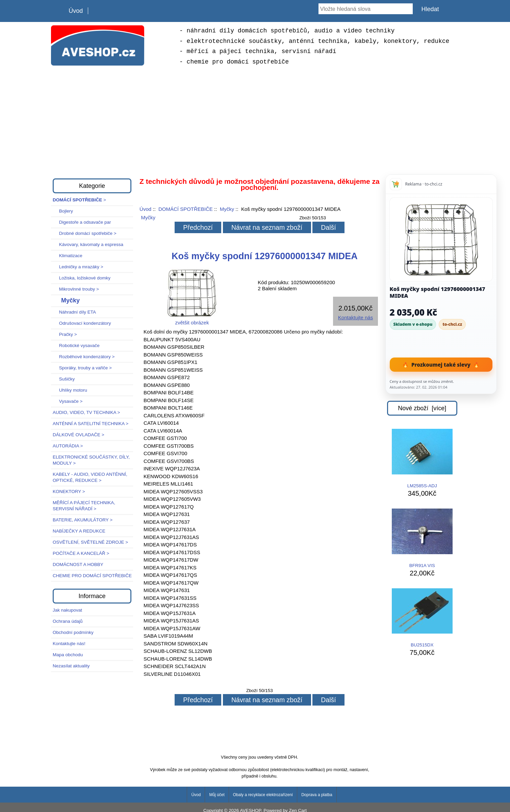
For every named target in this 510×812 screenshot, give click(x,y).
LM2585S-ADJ (422, 459)
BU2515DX (422, 618)
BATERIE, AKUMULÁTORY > (83, 520)
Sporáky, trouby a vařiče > (82, 368)
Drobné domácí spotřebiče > (85, 233)
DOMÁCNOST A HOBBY (78, 564)
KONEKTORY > (69, 491)
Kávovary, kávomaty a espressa (88, 244)
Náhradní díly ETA (74, 312)
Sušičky (64, 379)
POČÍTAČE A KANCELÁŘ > (81, 553)
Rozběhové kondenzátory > (84, 357)
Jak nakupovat (67, 610)
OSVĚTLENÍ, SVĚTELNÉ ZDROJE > (90, 542)
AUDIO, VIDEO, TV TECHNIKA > (86, 412)
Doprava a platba (317, 795)
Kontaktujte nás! (69, 644)
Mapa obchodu (68, 655)
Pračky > (65, 334)
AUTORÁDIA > (68, 446)
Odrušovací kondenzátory (82, 323)
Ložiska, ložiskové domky (82, 278)
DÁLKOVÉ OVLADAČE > (79, 435)
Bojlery (63, 211)
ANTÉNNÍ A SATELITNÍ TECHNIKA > (91, 424)
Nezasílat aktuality (71, 666)
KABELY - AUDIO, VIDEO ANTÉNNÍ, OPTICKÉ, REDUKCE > (90, 477)
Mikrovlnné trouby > (76, 289)
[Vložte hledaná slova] (366, 9)
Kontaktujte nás (355, 317)
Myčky (227, 209)
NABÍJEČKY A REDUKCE (79, 531)
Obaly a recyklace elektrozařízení (263, 795)
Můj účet (217, 795)
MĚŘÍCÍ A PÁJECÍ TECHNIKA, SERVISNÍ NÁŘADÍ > (84, 506)
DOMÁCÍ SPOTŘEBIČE (186, 209)
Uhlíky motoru (70, 390)
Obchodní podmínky (73, 632)
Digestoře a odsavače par (82, 222)
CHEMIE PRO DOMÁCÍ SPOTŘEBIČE (92, 576)
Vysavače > (68, 401)
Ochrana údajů (68, 621)
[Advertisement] (255, 121)
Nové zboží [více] (422, 408)
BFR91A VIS (422, 538)
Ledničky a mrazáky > (78, 267)
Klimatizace (68, 256)
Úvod (76, 11)
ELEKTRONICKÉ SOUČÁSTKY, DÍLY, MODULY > (91, 460)
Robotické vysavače (76, 346)
